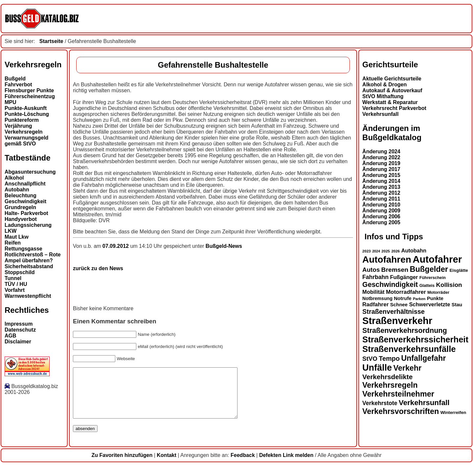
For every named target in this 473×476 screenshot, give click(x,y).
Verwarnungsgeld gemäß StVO (26, 141)
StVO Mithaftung (383, 96)
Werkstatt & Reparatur (390, 102)
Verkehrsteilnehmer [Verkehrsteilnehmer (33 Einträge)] (398, 394)
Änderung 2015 (381, 175)
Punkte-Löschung (27, 114)
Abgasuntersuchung (30, 172)
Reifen (13, 243)
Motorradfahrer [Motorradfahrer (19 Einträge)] (406, 292)
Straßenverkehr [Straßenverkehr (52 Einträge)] (397, 321)
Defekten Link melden (286, 465)
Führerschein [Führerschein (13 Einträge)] (433, 278)
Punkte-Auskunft (26, 108)
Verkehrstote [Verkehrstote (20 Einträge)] (380, 403)
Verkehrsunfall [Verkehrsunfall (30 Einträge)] (424, 403)
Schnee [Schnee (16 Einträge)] (399, 304)
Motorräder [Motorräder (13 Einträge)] (438, 292)
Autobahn (17, 190)
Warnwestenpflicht (28, 296)
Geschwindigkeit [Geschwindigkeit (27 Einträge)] (390, 285)
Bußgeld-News (224, 246)
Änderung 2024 (381, 151)
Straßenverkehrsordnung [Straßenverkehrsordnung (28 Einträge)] (405, 330)
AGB (11, 336)
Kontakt (167, 465)
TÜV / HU (16, 284)
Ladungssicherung (28, 225)
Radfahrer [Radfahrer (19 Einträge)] (375, 304)
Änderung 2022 (381, 157)
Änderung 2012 (381, 193)
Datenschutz (20, 330)
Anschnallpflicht (25, 184)
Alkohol (14, 178)
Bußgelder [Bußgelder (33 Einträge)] (429, 269)
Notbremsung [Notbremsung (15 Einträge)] (377, 298)
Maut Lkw (17, 237)
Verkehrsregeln (24, 132)
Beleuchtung (21, 195)
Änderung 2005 (381, 222)
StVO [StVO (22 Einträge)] (370, 359)
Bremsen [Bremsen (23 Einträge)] (395, 270)
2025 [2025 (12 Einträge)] (386, 251)
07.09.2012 (116, 246)
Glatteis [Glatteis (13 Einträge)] (427, 286)
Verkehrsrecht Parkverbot (394, 108)
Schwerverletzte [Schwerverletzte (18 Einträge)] (429, 304)
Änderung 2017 (381, 169)
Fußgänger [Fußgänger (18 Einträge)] (404, 277)
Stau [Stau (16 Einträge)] (457, 304)
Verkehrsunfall (380, 114)
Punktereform (22, 120)
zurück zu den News (98, 268)
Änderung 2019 (381, 163)
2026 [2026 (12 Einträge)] (395, 251)
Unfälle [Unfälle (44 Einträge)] (377, 368)
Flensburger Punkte (29, 90)
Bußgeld (15, 79)
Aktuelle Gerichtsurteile (392, 79)
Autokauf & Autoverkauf (392, 90)
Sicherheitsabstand (29, 266)
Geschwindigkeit (25, 201)
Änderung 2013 (381, 187)
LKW (11, 231)
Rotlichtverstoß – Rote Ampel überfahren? (33, 258)
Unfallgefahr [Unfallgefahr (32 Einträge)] (423, 358)
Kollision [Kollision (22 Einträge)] (449, 285)
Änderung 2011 (381, 199)
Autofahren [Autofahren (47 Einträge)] (387, 260)
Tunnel (13, 278)
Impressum (19, 324)
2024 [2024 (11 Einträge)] (376, 251)
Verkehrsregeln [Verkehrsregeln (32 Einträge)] (390, 385)
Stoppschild (20, 272)
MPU (11, 102)
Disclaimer (18, 342)
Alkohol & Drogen (384, 85)
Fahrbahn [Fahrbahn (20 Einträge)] (375, 277)
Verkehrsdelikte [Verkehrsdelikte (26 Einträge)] (387, 377)
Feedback (243, 465)
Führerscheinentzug (30, 96)
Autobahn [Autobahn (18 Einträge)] (414, 250)
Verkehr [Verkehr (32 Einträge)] (408, 368)
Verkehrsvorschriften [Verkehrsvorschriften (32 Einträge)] (401, 411)
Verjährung (18, 126)
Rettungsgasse (23, 249)
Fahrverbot (18, 85)
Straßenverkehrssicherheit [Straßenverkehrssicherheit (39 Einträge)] (415, 339)
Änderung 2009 (381, 211)
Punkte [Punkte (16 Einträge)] (435, 298)
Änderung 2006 (381, 216)
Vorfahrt (15, 290)
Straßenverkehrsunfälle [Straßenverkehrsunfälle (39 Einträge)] (409, 349)
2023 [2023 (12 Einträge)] (367, 251)
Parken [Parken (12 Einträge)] (419, 299)
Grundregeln (20, 207)
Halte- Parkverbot (26, 213)
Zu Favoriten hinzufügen (122, 465)
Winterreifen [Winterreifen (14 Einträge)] (453, 412)
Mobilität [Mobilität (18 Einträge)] (373, 292)
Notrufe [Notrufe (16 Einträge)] (403, 298)
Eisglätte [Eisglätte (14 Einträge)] (459, 270)
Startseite (51, 41)
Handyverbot (21, 219)
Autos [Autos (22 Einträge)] (371, 270)
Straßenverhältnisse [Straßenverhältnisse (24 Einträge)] (394, 312)
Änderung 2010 (381, 205)
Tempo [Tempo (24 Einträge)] (389, 358)
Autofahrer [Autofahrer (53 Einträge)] (437, 259)
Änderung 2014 (381, 181)
